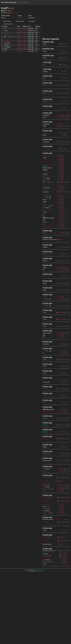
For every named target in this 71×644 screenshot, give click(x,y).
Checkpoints (32, 21)
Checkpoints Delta (8, 24)
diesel (42, 571)
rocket (38, 571)
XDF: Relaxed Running (9, 2)
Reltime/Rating (7, 21)
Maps (19, 2)
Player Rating (25, 2)
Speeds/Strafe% (20, 21)
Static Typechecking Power (41, 570)
